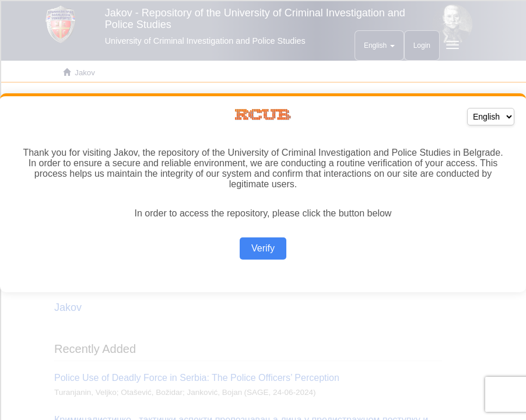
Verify (263, 248)
